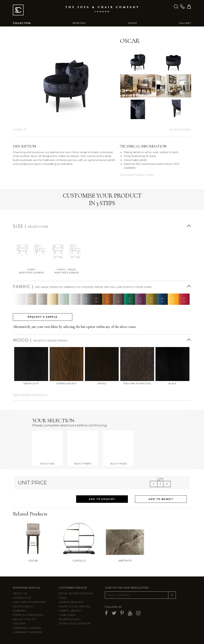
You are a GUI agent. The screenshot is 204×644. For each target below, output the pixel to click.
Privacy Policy (25, 619)
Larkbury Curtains (28, 632)
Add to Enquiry (102, 499)
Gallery (185, 23)
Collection (22, 23)
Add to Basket (161, 499)
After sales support (75, 624)
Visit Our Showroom (29, 602)
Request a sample (43, 317)
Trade (132, 23)
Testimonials (23, 606)
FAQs (63, 598)
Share (20, 129)
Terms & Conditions (28, 615)
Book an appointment (76, 593)
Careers (19, 611)
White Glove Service (75, 606)
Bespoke (79, 23)
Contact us (22, 598)
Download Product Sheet (137, 175)
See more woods (30, 395)
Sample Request (71, 602)
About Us (20, 593)
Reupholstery (70, 619)
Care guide (67, 615)
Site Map (19, 624)
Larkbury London (27, 628)
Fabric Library (70, 611)
